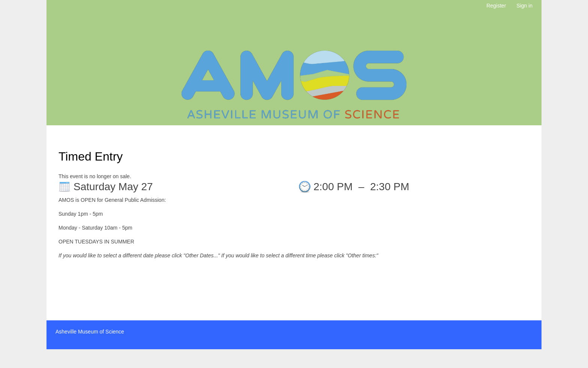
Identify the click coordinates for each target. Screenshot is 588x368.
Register (496, 6)
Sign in (524, 6)
